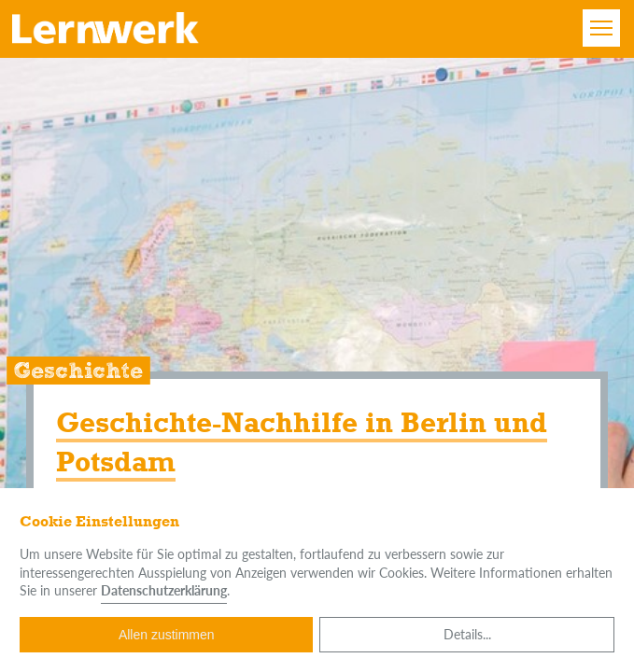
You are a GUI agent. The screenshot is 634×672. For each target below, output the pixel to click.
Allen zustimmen (167, 635)
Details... (467, 634)
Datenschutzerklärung (164, 590)
